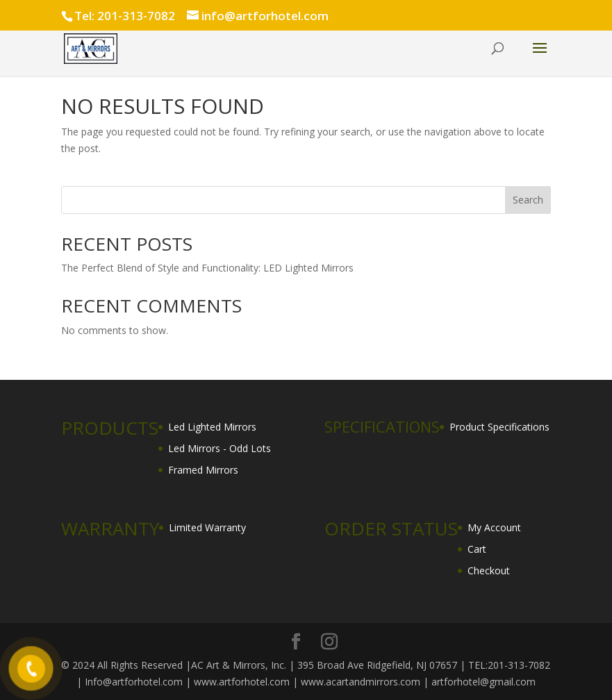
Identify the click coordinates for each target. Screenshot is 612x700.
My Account (494, 527)
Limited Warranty (207, 527)
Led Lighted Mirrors (212, 427)
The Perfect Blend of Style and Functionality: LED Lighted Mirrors (207, 268)
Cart (477, 549)
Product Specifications (499, 427)
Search (528, 200)
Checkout (489, 570)
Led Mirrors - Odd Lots (220, 448)
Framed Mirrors (203, 470)
